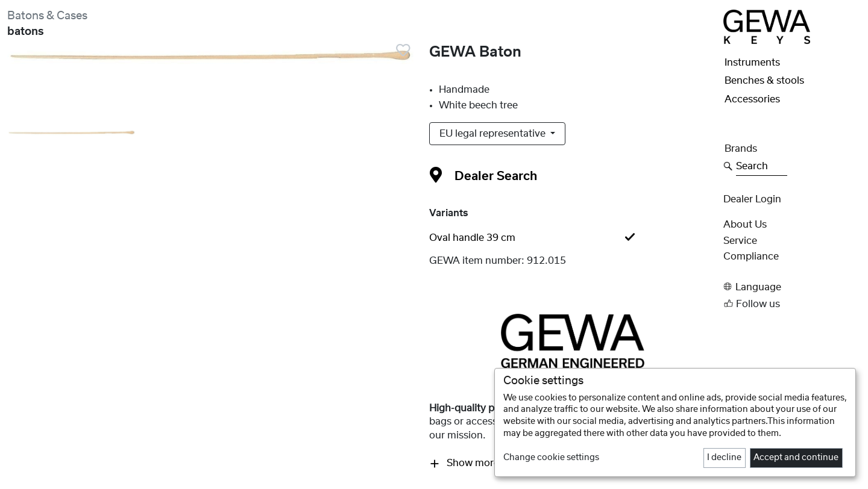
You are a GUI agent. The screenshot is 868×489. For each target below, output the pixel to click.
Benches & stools (764, 81)
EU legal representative (494, 134)
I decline (724, 458)
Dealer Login (752, 199)
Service (740, 241)
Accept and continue (796, 458)
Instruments (752, 63)
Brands (741, 149)
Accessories (752, 99)
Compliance (751, 257)
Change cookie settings (551, 458)
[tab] (573, 238)
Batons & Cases (47, 16)
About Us (745, 225)
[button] (792, 287)
